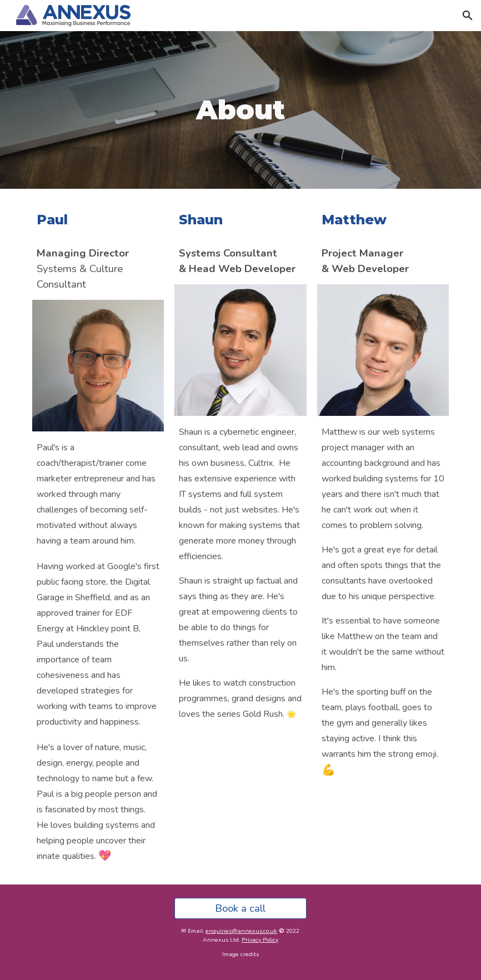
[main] (240, 110)
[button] (468, 16)
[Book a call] (240, 908)
